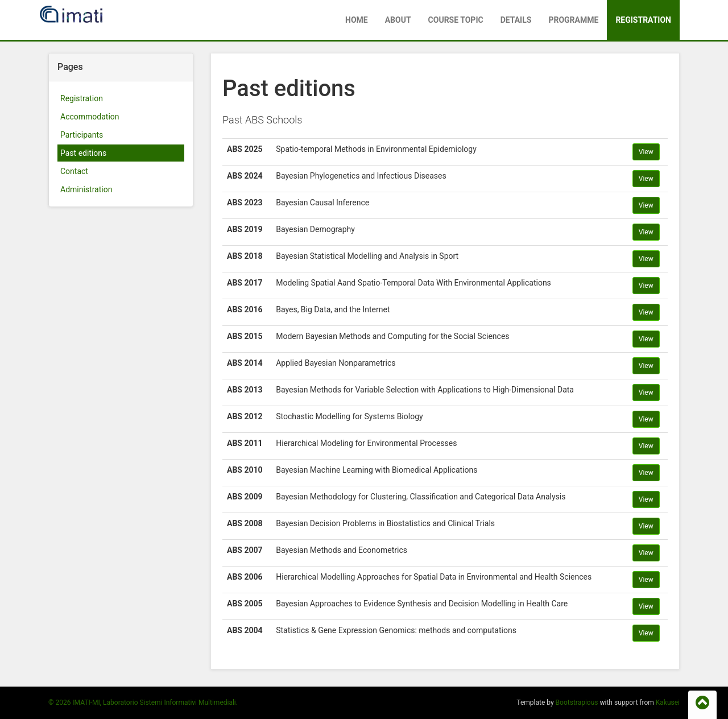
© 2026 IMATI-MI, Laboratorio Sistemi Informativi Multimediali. (143, 703)
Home (357, 20)
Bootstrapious (577, 703)
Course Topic (456, 20)
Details (516, 20)
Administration (86, 189)
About (398, 20)
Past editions (83, 153)
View (646, 152)
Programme (573, 20)
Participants (82, 135)
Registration (643, 20)
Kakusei (668, 703)
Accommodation (90, 117)
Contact (74, 171)
